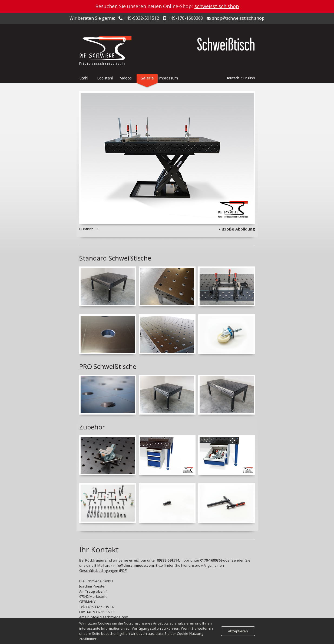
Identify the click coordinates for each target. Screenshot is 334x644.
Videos (126, 78)
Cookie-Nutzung (190, 633)
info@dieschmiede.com (109, 617)
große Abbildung (239, 229)
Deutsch (232, 78)
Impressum (168, 78)
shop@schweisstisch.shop (238, 18)
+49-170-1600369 (186, 18)
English (249, 78)
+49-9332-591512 (141, 18)
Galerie (147, 78)
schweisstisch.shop (217, 6)
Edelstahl (105, 78)
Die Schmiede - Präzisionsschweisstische (108, 51)
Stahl (84, 78)
